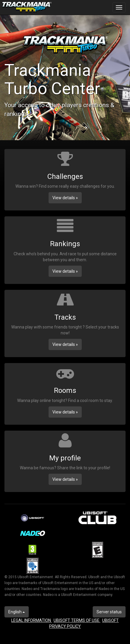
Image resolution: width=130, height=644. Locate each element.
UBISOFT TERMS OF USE (77, 620)
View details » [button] (65, 198)
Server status (109, 612)
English (17, 612)
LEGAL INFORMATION (32, 620)
